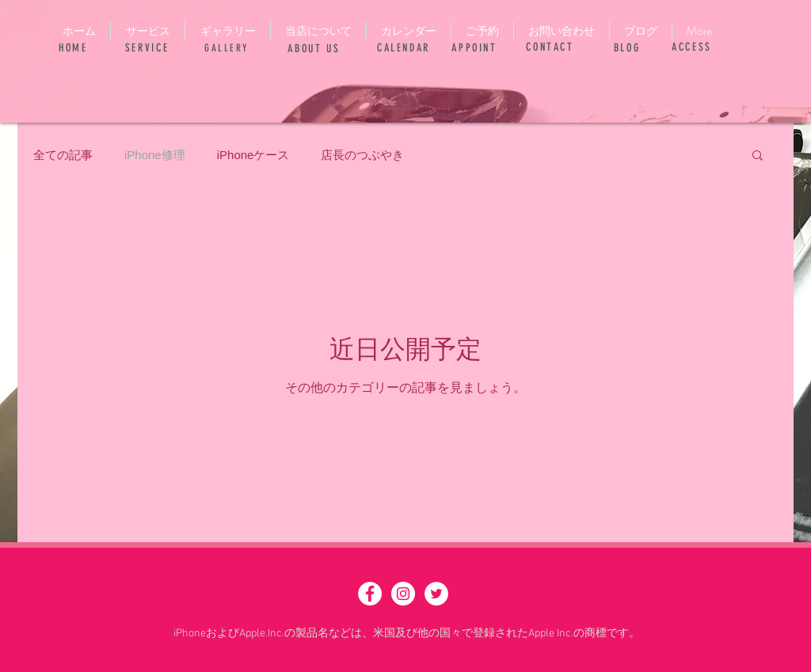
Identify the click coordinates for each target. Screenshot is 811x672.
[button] (758, 156)
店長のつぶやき (362, 155)
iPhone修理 (155, 155)
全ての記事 (63, 155)
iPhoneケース (253, 155)
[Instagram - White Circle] (403, 594)
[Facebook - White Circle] (370, 594)
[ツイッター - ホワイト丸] (436, 594)
